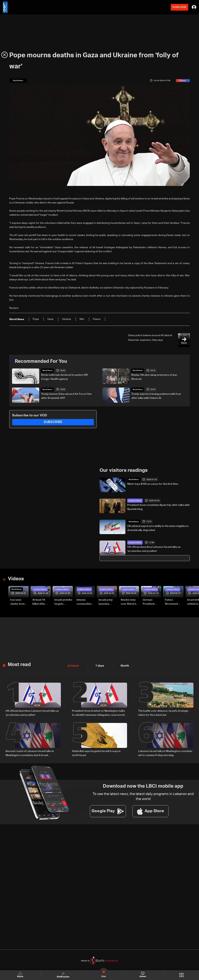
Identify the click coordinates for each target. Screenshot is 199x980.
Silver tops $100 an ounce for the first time (153, 484)
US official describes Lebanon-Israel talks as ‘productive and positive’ (154, 549)
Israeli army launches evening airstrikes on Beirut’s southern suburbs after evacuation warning (107, 602)
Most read (19, 664)
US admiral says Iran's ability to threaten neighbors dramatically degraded (158, 528)
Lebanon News (135, 500)
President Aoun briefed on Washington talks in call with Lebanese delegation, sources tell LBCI (98, 713)
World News (47, 371)
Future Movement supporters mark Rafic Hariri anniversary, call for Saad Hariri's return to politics (173, 602)
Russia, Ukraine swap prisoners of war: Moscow (155, 377)
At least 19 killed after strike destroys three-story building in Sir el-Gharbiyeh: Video (42, 602)
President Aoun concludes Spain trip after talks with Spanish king (158, 507)
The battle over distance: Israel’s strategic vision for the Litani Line (163, 713)
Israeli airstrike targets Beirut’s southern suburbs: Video (64, 602)
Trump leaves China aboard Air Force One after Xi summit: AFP (66, 396)
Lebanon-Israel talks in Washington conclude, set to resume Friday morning (165, 753)
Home (21, 975)
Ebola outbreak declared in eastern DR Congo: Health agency (64, 377)
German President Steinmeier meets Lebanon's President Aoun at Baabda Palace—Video (152, 602)
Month (123, 665)
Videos (16, 579)
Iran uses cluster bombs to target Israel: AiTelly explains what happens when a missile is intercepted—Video (19, 602)
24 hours (73, 665)
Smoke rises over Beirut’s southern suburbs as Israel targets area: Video (129, 602)
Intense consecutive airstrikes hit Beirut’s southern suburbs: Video (86, 602)
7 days (99, 665)
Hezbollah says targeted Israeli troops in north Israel (96, 753)
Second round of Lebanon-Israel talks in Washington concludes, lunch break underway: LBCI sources (30, 753)
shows (142, 975)
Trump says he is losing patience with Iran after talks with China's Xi (156, 396)
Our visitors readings (124, 471)
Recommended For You (41, 361)
